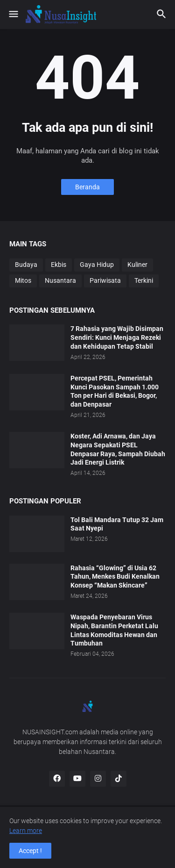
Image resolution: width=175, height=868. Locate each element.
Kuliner (137, 265)
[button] (13, 14)
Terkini (144, 280)
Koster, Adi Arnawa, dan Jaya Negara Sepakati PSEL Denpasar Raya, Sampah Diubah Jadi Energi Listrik (118, 449)
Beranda (87, 187)
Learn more (26, 831)
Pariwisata (105, 280)
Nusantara (60, 280)
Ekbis (59, 265)
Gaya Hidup (97, 265)
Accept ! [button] (30, 851)
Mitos (23, 280)
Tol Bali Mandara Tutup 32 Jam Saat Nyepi (117, 524)
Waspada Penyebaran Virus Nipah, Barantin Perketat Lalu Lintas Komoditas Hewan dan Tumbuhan (114, 630)
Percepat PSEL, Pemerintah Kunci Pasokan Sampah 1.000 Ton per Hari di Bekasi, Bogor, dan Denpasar (115, 391)
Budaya (26, 265)
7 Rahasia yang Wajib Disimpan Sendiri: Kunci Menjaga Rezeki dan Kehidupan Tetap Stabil (117, 337)
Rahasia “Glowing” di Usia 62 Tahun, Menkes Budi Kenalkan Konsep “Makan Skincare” (115, 577)
